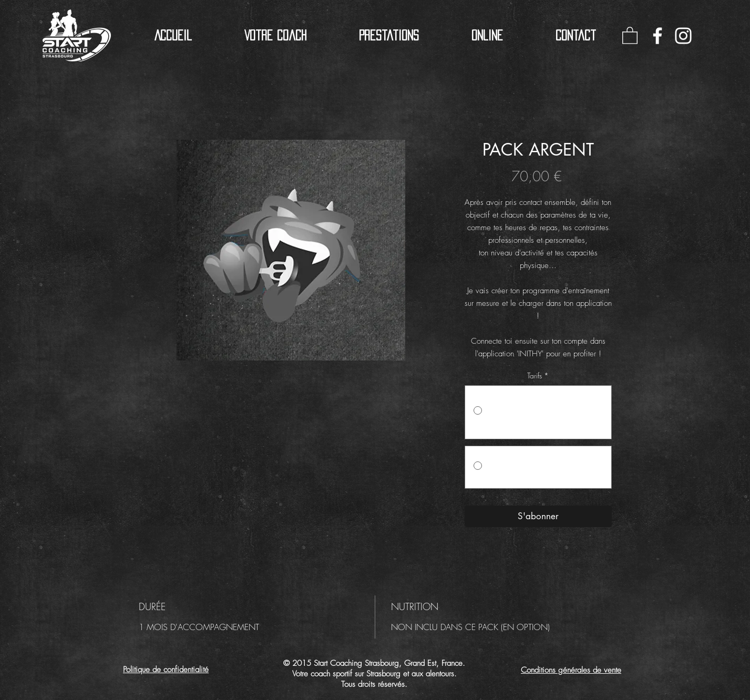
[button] (389, 35)
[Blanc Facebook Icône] (657, 36)
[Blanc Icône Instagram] (683, 36)
